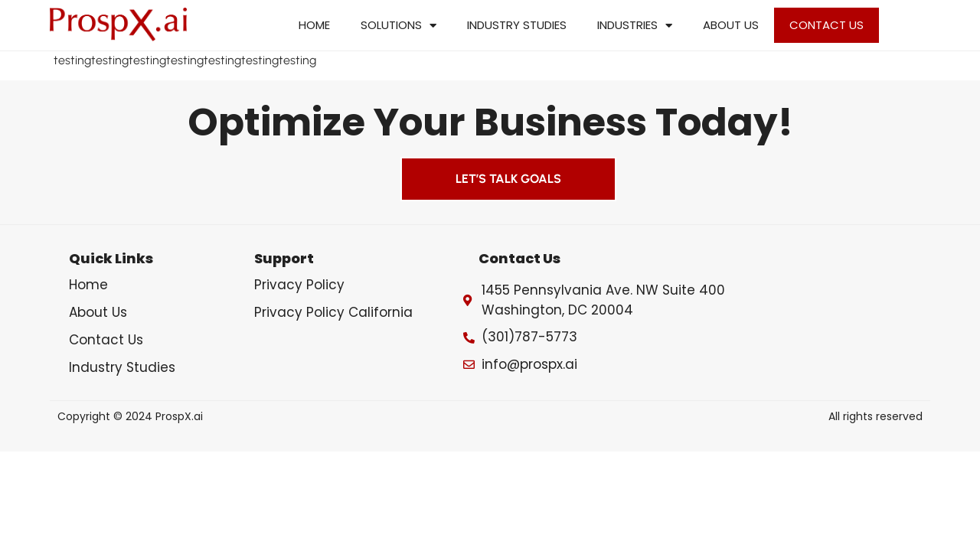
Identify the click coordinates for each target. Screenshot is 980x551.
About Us (731, 25)
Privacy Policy (299, 285)
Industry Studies (517, 25)
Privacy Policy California (333, 312)
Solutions (399, 26)
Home (314, 25)
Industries (635, 26)
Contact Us (826, 25)
